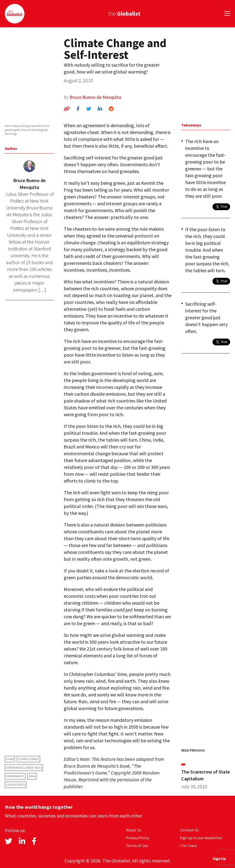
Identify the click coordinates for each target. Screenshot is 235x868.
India (32, 776)
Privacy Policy (138, 838)
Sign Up (219, 858)
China (10, 759)
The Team (188, 846)
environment (15, 776)
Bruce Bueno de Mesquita (95, 97)
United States (16, 785)
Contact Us (189, 830)
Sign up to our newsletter (201, 838)
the (124, 14)
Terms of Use (137, 846)
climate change (28, 759)
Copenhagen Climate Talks (24, 768)
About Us (134, 830)
